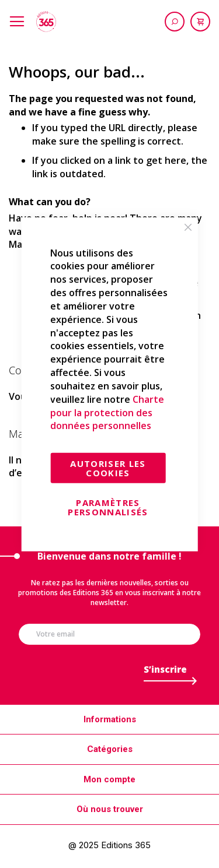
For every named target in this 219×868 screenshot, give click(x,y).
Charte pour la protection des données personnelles (107, 413)
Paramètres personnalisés (108, 507)
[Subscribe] (165, 672)
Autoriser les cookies (108, 468)
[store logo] (46, 22)
